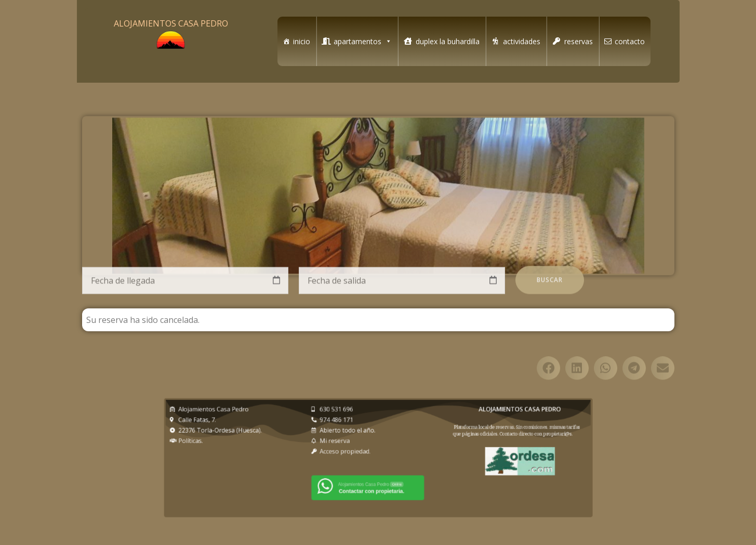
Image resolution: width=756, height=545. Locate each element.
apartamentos (363, 41)
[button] (548, 384)
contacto (630, 41)
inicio (302, 41)
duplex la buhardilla (448, 41)
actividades (522, 41)
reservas (579, 41)
